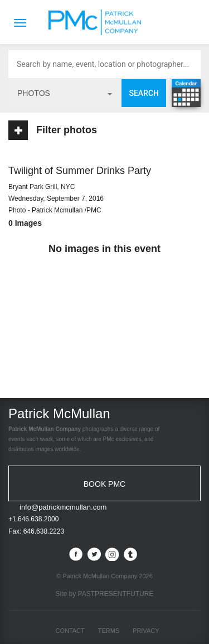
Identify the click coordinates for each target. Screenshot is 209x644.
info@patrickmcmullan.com (63, 507)
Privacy (146, 631)
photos (65, 93)
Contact (70, 631)
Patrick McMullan (98, 22)
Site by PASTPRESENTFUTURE (105, 594)
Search (144, 93)
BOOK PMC (104, 484)
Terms (109, 631)
